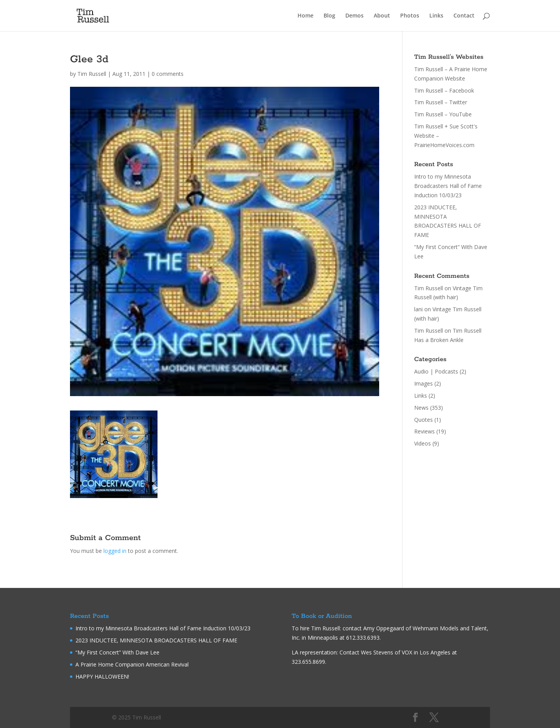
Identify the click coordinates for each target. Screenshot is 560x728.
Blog (329, 16)
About (382, 16)
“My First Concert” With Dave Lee (117, 652)
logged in (115, 551)
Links (436, 16)
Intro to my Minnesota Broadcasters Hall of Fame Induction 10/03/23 (448, 186)
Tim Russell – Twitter (441, 102)
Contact (464, 16)
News (421, 408)
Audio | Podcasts (436, 371)
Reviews (424, 431)
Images (423, 383)
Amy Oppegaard (384, 628)
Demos (354, 16)
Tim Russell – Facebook (444, 90)
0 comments (168, 74)
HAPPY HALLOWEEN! (102, 676)
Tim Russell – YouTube (443, 114)
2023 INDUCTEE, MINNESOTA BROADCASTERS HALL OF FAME (156, 640)
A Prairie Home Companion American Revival (132, 664)
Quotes (423, 420)
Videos (423, 443)
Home (305, 16)
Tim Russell (92, 74)
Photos (410, 16)
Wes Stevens (377, 652)
